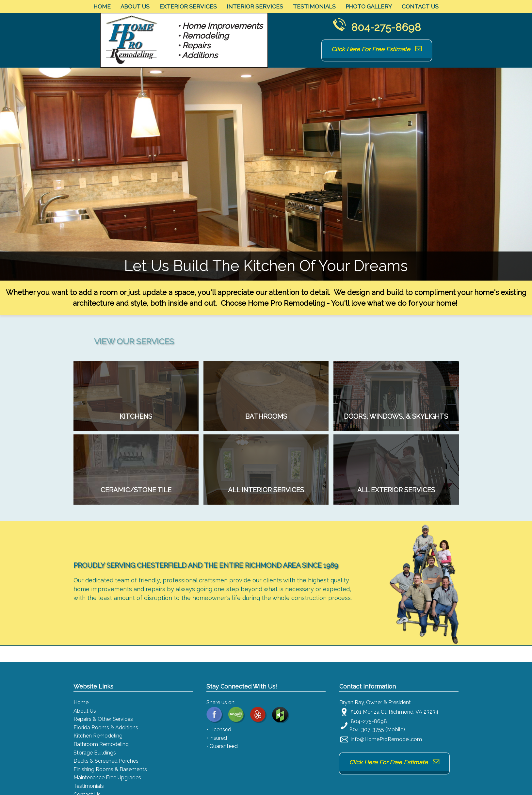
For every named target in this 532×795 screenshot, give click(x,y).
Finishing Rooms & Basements (110, 769)
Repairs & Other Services (103, 719)
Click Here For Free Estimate (377, 49)
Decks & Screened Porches (106, 761)
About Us (135, 7)
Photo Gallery (369, 7)
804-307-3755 (367, 730)
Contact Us (420, 7)
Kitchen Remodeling (98, 736)
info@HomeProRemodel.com (386, 739)
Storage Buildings (95, 753)
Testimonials (314, 7)
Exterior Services (188, 7)
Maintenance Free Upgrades (107, 778)
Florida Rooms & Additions (106, 728)
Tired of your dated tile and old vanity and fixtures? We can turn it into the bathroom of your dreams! (266, 416)
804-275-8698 (386, 27)
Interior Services (255, 7)
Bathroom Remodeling (101, 744)
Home (102, 7)
